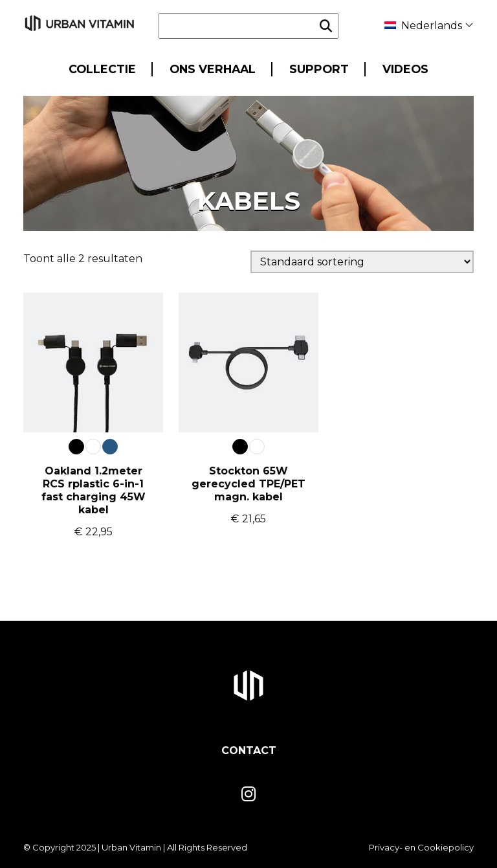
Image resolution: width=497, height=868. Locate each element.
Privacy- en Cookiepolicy (421, 847)
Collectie (102, 69)
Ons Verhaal (213, 69)
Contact (249, 751)
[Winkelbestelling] (362, 262)
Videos (405, 69)
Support (319, 69)
